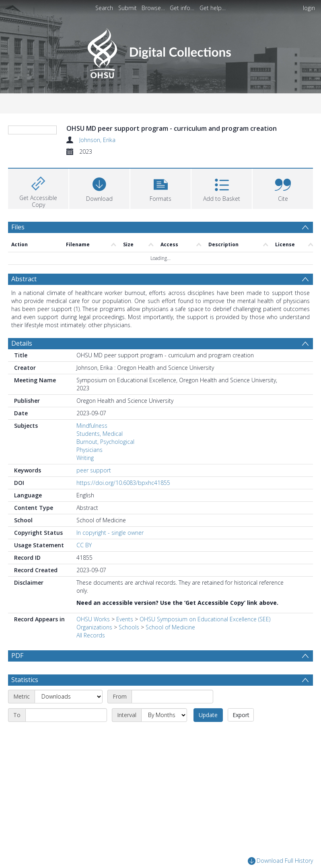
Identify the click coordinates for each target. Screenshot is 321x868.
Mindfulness (92, 474)
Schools (129, 675)
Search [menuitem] (104, 8)
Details (22, 392)
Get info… (182, 8)
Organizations (94, 675)
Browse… (153, 8)
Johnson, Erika (97, 140)
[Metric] (69, 745)
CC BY (84, 593)
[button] (160, 236)
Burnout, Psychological (105, 490)
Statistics (25, 728)
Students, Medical (100, 482)
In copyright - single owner (110, 581)
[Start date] (172, 745)
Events (125, 667)
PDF (17, 704)
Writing (85, 506)
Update (208, 763)
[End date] (66, 763)
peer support (94, 519)
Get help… (213, 8)
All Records (91, 683)
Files (18, 276)
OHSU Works (93, 667)
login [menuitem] (309, 8)
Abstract (24, 327)
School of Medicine (170, 675)
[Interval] (164, 763)
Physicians (90, 498)
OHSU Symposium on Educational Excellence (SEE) (205, 667)
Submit (128, 8)
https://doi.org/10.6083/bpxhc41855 (123, 531)
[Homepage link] (160, 51)
